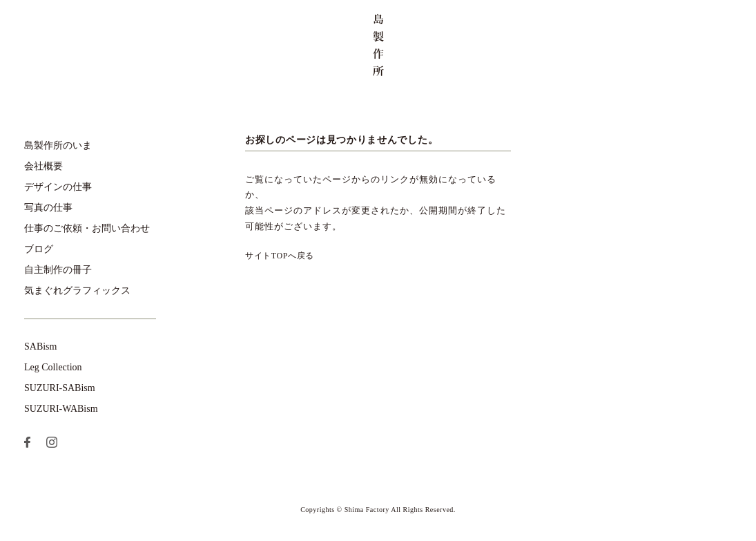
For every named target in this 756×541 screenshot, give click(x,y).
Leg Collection (53, 367)
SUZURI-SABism (60, 388)
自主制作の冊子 (58, 270)
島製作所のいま (58, 145)
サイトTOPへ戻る (280, 256)
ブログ (39, 249)
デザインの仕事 (58, 187)
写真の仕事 (48, 208)
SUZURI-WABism (61, 409)
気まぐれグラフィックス (77, 291)
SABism (40, 347)
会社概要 (43, 166)
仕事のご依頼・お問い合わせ (87, 228)
